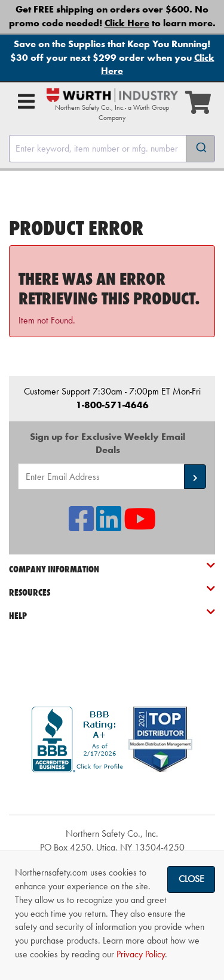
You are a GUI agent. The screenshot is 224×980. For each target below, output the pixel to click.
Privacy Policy (141, 954)
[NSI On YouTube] (140, 526)
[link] (112, 793)
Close (191, 879)
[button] (195, 477)
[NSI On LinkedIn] (109, 526)
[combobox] (112, 149)
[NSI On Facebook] (81, 526)
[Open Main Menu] (26, 101)
